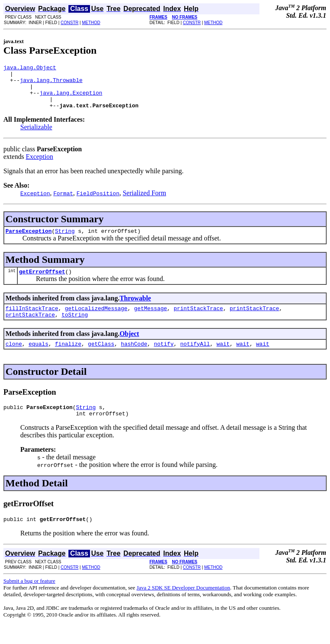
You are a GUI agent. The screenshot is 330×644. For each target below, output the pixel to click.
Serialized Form (144, 202)
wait (223, 359)
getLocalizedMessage (96, 321)
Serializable (36, 136)
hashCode (134, 359)
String (65, 241)
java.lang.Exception (71, 99)
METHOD (91, 23)
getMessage (150, 321)
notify (164, 359)
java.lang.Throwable (51, 84)
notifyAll (195, 359)
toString (75, 328)
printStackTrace (198, 321)
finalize (68, 359)
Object (129, 348)
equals (39, 359)
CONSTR (69, 23)
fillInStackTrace (32, 321)
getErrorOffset (42, 283)
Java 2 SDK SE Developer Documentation (183, 607)
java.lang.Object (30, 68)
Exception (40, 165)
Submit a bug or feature (29, 600)
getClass (101, 359)
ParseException (29, 241)
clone (14, 359)
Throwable (135, 310)
